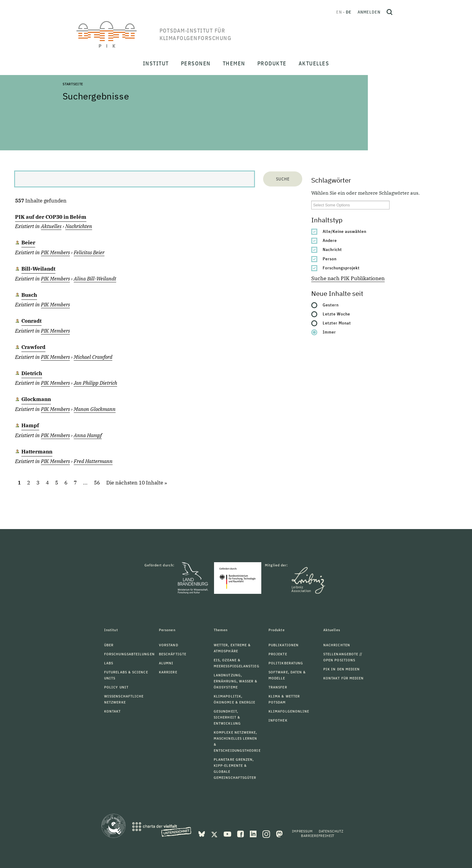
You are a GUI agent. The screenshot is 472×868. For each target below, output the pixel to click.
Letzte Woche (336, 314)
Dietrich (32, 373)
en (339, 12)
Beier (28, 243)
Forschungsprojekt (341, 268)
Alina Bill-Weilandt (95, 279)
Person (330, 259)
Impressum (302, 831)
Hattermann (37, 452)
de (349, 12)
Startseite (73, 84)
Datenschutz (331, 831)
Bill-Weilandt (38, 269)
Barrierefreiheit (318, 836)
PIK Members (55, 252)
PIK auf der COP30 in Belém (51, 217)
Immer (329, 332)
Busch (29, 295)
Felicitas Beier (89, 252)
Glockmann (36, 399)
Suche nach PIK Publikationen (348, 278)
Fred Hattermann (93, 461)
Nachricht (332, 249)
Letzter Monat (337, 323)
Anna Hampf (88, 435)
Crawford (33, 347)
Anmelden (369, 12)
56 (97, 483)
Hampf (30, 425)
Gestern (331, 305)
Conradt (31, 321)
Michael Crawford (93, 357)
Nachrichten (79, 226)
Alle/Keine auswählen (345, 231)
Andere (330, 240)
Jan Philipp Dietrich (95, 383)
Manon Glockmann (95, 409)
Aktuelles (51, 226)
